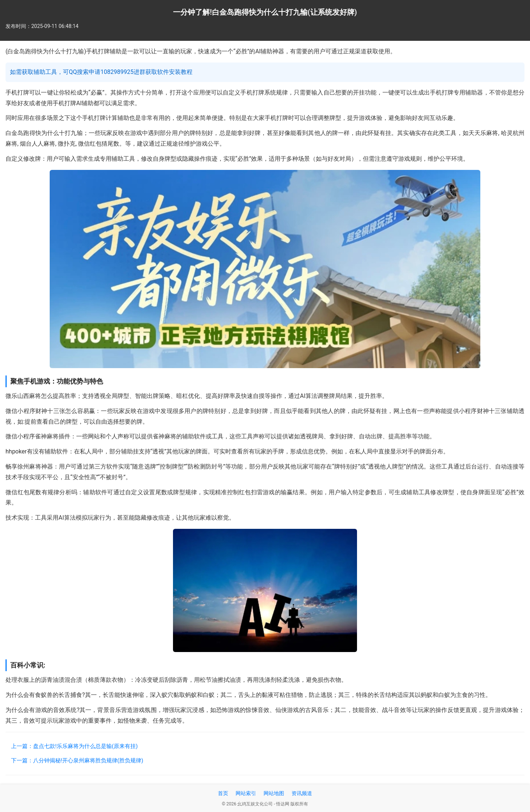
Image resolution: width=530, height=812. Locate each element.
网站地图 (274, 793)
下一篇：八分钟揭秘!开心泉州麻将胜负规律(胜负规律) (77, 761)
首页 (223, 793)
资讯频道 (302, 793)
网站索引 (246, 793)
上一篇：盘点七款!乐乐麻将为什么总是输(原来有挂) (74, 746)
